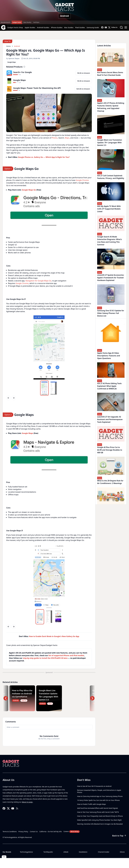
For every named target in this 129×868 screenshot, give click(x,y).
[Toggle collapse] (4, 857)
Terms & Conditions (10, 832)
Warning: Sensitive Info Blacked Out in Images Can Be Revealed (100, 824)
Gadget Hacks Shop (15, 27)
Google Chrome (82, 180)
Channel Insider (104, 852)
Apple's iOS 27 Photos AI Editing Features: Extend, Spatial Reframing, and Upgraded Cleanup (111, 107)
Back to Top (119, 836)
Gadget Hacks (17, 22)
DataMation (83, 852)
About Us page (27, 802)
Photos (55, 138)
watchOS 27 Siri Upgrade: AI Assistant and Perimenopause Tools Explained (110, 419)
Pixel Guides (80, 27)
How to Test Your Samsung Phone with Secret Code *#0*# (98, 812)
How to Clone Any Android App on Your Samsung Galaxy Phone (100, 796)
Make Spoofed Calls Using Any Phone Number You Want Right (99, 820)
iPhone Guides (57, 27)
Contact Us (34, 832)
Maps (67, 138)
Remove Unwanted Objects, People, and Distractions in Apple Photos (99, 791)
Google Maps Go (29, 190)
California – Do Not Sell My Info (51, 832)
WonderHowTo (6, 22)
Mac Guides (69, 27)
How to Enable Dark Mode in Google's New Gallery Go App (54, 636)
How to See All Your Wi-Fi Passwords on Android (94, 786)
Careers (72, 832)
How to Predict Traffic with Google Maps (92, 804)
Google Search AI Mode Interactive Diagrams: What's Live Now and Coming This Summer (110, 241)
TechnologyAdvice (26, 852)
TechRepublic (48, 852)
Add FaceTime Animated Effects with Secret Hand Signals (98, 808)
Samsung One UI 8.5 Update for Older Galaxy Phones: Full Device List (111, 313)
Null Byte (36, 22)
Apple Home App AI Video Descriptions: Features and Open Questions (109, 356)
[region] (49, 210)
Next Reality (27, 22)
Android (64, 16)
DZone (122, 852)
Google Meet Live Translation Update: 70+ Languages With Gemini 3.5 (110, 143)
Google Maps (28, 433)
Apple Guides (30, 27)
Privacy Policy (23, 832)
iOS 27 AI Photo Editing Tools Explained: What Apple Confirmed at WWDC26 (109, 386)
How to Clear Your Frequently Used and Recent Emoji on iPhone (100, 816)
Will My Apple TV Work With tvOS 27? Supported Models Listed (109, 209)
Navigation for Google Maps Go (38, 281)
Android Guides (43, 27)
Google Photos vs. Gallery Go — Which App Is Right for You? (44, 157)
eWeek (66, 852)
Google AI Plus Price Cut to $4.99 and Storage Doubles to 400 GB (110, 450)
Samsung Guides (93, 27)
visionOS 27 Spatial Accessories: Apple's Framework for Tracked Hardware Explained (111, 278)
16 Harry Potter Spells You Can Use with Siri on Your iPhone (98, 800)
